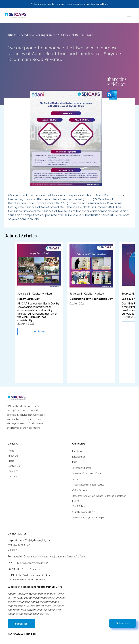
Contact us (14, 466)
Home (11, 451)
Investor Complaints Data (87, 473)
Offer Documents (82, 490)
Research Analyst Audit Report (89, 517)
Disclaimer (78, 451)
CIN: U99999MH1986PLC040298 (26, 579)
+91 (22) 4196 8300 (19, 545)
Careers (12, 476)
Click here (48, 575)
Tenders (77, 479)
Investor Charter (82, 468)
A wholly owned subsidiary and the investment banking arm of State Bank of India (69, 4)
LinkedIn (12, 550)
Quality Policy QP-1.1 (84, 512)
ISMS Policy (78, 506)
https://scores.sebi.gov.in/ (34, 563)
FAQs (75, 462)
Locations (13, 471)
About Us (13, 456)
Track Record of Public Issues (88, 485)
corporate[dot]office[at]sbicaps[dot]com (29, 540)
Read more (39, 331)
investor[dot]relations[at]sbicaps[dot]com (63, 556)
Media (11, 461)
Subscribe (123, 623)
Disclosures (79, 457)
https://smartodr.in (34, 569)
